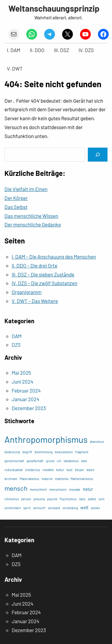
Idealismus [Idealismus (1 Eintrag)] (71, 461)
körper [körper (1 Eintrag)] (80, 470)
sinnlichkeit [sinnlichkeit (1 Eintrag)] (13, 508)
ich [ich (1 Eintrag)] (59, 461)
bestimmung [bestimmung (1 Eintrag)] (44, 452)
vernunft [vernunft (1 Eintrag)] (39, 508)
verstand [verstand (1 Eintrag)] (54, 508)
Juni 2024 (22, 382)
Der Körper (16, 198)
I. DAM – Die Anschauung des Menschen (54, 257)
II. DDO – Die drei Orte (34, 265)
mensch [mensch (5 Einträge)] (16, 488)
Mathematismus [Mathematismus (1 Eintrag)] (82, 479)
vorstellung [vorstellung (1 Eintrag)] (70, 508)
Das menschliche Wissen (31, 216)
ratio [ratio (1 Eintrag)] (82, 499)
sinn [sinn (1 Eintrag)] (102, 499)
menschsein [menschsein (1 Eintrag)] (58, 489)
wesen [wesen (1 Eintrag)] (95, 508)
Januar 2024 (25, 399)
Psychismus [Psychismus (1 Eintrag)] (68, 499)
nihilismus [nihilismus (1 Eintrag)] (12, 499)
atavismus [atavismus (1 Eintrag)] (97, 441)
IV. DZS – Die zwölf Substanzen (45, 283)
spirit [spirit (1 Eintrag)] (27, 508)
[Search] (98, 155)
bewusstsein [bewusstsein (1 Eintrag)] (64, 452)
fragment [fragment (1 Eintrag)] (82, 452)
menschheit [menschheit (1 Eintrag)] (38, 489)
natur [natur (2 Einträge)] (88, 489)
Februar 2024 (26, 390)
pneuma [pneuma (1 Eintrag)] (39, 499)
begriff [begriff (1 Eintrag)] (27, 452)
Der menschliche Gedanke (33, 224)
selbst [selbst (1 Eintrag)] (92, 499)
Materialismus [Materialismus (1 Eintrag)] (29, 479)
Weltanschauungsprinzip (54, 8)
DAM (17, 336)
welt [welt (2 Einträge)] (84, 507)
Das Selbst (16, 207)
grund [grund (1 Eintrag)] (50, 461)
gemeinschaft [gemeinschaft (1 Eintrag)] (14, 461)
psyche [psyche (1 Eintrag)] (52, 499)
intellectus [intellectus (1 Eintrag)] (33, 470)
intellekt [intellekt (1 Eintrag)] (48, 470)
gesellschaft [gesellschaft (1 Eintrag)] (35, 461)
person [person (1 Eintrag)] (26, 499)
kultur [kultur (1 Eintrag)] (60, 470)
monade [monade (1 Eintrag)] (75, 489)
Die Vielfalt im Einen (26, 189)
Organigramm (27, 292)
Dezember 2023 (29, 408)
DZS (16, 345)
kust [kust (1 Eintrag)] (70, 470)
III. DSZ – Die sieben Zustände (43, 274)
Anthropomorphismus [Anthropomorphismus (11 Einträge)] (46, 439)
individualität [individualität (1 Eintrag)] (14, 470)
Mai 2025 (21, 373)
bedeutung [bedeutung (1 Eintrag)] (12, 452)
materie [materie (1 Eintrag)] (47, 479)
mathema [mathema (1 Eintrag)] (62, 479)
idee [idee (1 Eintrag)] (84, 461)
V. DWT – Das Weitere (35, 301)
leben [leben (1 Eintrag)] (90, 470)
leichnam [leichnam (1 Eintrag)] (11, 479)
